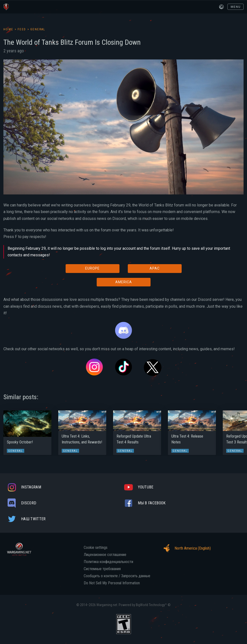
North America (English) (186, 548)
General (38, 29)
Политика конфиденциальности (108, 562)
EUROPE (92, 268)
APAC (155, 268)
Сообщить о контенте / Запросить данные (117, 576)
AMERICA (124, 282)
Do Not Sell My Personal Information (112, 583)
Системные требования (102, 569)
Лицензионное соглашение (105, 555)
